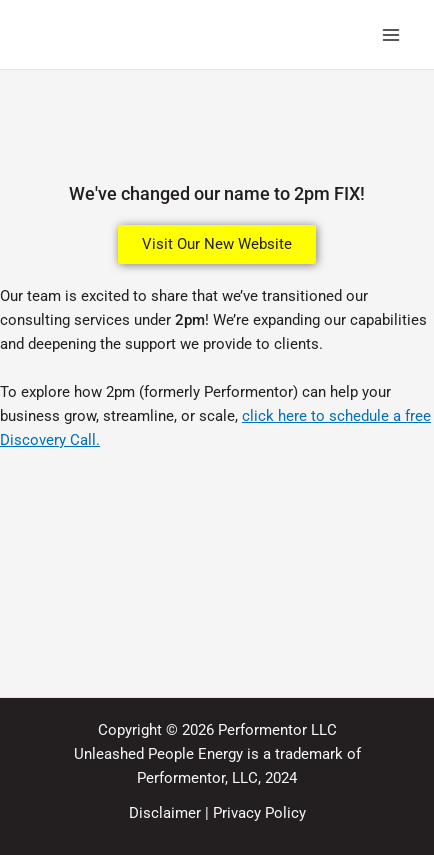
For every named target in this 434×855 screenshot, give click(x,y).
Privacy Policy (259, 813)
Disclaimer (165, 813)
